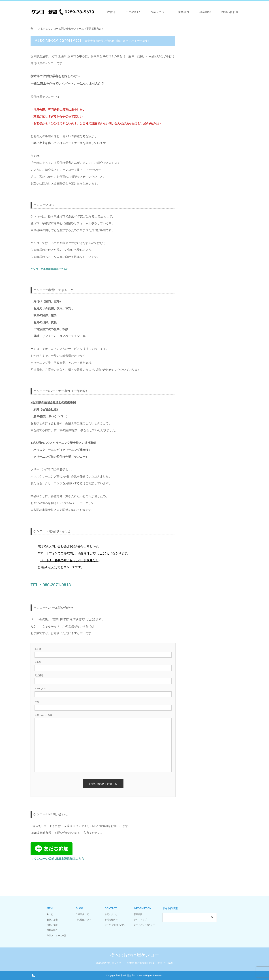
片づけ (50, 914)
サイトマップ (140, 920)
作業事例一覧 (82, 914)
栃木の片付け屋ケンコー (135, 955)
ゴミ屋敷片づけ (83, 920)
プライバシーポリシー (144, 925)
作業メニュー (159, 12)
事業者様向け (111, 920)
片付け (111, 12)
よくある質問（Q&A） (116, 925)
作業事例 (183, 12)
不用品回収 (133, 12)
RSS (33, 975)
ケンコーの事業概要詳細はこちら (50, 269)
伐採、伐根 (52, 925)
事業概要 (205, 12)
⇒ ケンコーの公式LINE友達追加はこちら (57, 859)
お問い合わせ (230, 12)
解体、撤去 (52, 920)
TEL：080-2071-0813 (51, 585)
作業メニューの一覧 (57, 936)
